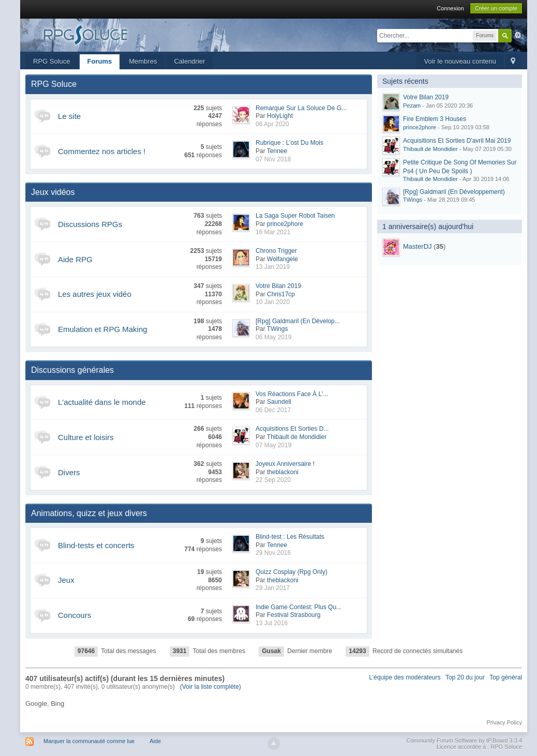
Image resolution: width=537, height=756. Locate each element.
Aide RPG (75, 259)
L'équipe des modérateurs (405, 677)
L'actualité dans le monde (102, 402)
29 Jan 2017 (273, 588)
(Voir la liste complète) (211, 687)
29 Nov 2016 (273, 553)
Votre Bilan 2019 (278, 286)
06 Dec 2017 (273, 410)
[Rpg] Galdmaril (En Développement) (454, 192)
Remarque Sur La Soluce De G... (301, 108)
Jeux (66, 580)
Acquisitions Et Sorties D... (292, 429)
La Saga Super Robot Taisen (295, 216)
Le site (69, 116)
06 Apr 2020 (272, 124)
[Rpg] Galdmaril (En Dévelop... (298, 321)
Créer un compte (496, 8)
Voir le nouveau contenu (460, 61)
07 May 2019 (273, 445)
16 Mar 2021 (273, 232)
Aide (155, 741)
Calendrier (189, 61)
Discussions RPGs (90, 224)
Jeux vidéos (53, 192)
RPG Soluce (52, 61)
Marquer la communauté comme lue (89, 741)
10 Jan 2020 (273, 302)
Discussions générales (72, 370)
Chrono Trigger (276, 251)
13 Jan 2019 (273, 267)
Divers (69, 472)
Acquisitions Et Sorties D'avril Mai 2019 (457, 141)
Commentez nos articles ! (102, 151)
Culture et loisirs (86, 437)
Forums (100, 61)
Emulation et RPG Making (103, 329)
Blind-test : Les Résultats (290, 537)
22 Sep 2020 (273, 480)
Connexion (450, 8)
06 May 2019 (273, 337)
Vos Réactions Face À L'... (292, 394)
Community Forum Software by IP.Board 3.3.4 (464, 740)
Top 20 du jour (465, 677)
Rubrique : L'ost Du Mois (289, 143)
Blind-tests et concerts (96, 545)
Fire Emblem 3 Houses (435, 119)
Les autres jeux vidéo (95, 294)
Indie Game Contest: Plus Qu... (299, 607)
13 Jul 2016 (272, 623)
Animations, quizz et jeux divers (89, 513)
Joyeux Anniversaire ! (285, 464)
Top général (506, 677)
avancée (518, 35)
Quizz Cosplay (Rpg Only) (292, 572)
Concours (74, 615)
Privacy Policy (504, 722)
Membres (143, 61)
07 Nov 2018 (273, 159)
